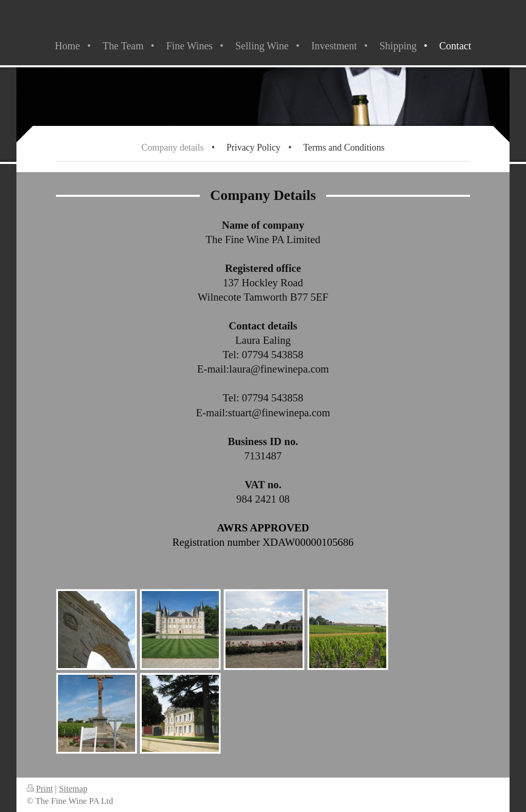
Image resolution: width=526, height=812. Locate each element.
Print (40, 789)
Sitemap (73, 789)
